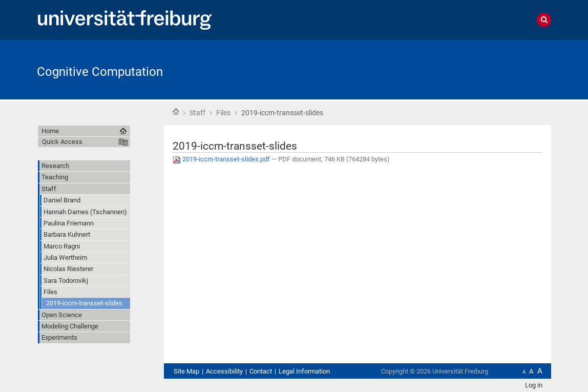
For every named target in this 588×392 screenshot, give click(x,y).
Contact (261, 371)
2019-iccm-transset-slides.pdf (222, 159)
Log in (534, 385)
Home (176, 112)
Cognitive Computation (100, 72)
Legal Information (304, 371)
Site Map (186, 371)
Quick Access (62, 142)
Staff (197, 113)
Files (223, 113)
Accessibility (224, 371)
